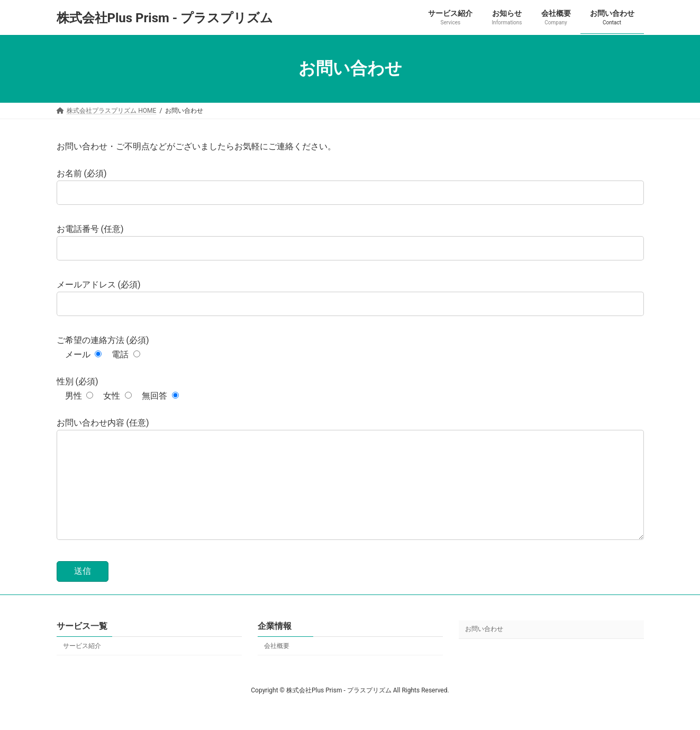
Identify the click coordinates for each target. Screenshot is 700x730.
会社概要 (277, 667)
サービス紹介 (82, 667)
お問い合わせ (484, 651)
